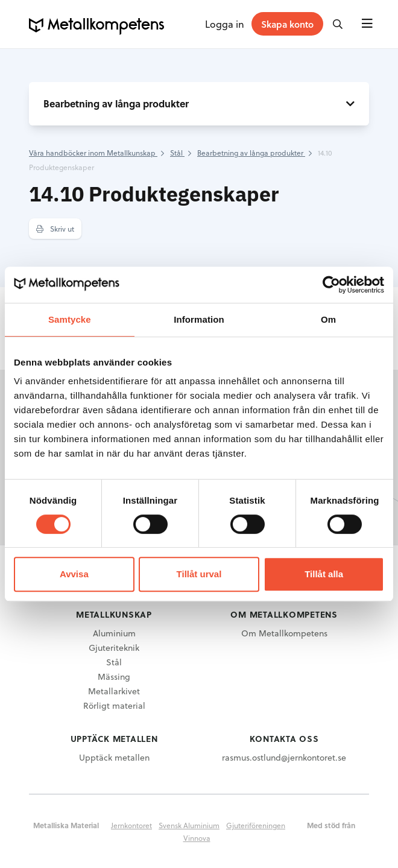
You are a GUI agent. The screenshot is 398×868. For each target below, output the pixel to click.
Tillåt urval (199, 574)
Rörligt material (114, 705)
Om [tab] (328, 319)
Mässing (114, 676)
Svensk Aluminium (189, 825)
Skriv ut (55, 229)
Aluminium (114, 633)
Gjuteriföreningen (256, 825)
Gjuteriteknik (114, 648)
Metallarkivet (114, 691)
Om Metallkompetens (284, 633)
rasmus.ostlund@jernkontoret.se (284, 757)
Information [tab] (199, 319)
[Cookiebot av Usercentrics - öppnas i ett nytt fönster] (331, 285)
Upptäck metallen (114, 757)
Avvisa (74, 574)
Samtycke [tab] (70, 319)
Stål (114, 662)
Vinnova (197, 838)
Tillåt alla (324, 574)
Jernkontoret (131, 825)
